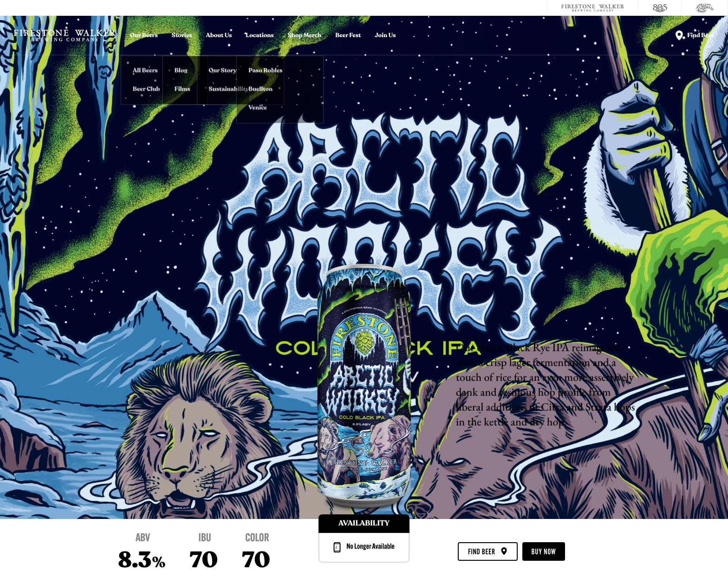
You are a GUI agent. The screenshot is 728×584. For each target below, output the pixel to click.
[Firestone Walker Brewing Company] (593, 8)
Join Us (385, 36)
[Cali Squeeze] (705, 8)
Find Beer (487, 552)
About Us (219, 36)
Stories (182, 36)
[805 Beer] (660, 8)
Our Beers (144, 36)
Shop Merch (305, 36)
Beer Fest (348, 36)
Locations (260, 36)
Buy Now (544, 552)
